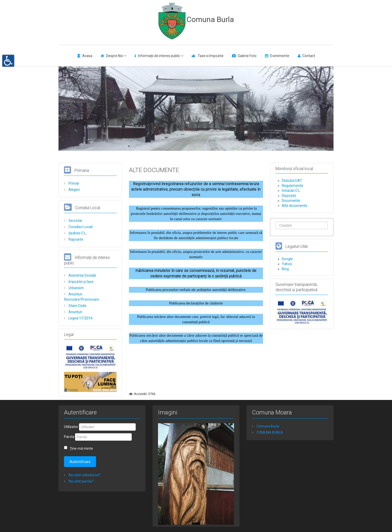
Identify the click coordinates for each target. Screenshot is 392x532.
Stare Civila (77, 306)
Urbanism (76, 288)
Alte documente (294, 206)
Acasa (87, 56)
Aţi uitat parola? (81, 481)
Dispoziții (289, 196)
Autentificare (80, 462)
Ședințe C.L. (77, 233)
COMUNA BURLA (269, 432)
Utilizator (71, 427)
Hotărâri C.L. (291, 191)
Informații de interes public (159, 56)
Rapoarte (75, 239)
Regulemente (292, 186)
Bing (285, 269)
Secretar (75, 221)
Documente (291, 201)
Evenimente (280, 56)
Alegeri (74, 190)
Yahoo (287, 264)
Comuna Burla (210, 19)
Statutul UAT (292, 181)
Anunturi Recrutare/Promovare (81, 297)
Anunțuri (75, 312)
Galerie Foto (247, 56)
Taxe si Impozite (210, 56)
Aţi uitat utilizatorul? (84, 475)
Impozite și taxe (81, 282)
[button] (8, 60)
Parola (69, 437)
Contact (309, 56)
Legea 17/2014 (80, 318)
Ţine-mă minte (81, 448)
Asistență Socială (82, 275)
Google (287, 259)
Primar (73, 183)
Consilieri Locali (80, 227)
